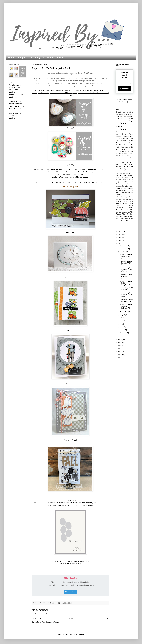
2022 (120, 240)
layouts (127, 169)
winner (118, 221)
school (131, 195)
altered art (120, 112)
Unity (125, 216)
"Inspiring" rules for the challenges (47, 57)
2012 (120, 355)
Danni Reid (71, 330)
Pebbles (130, 188)
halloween (125, 158)
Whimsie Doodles (128, 218)
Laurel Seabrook (71, 440)
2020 (120, 340)
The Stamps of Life (124, 212)
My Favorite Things (124, 174)
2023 (120, 237)
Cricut (118, 138)
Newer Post (37, 618)
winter (131, 221)
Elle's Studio (125, 147)
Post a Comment (41, 614)
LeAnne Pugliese (71, 383)
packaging (119, 186)
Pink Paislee (119, 190)
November (124, 249)
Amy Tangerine (125, 114)
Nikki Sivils (128, 182)
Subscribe (124, 89)
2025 (120, 231)
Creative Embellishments (124, 136)
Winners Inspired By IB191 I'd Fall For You (126, 270)
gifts (126, 153)
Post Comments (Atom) (51, 622)
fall (132, 147)
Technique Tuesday (124, 208)
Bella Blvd (123, 116)
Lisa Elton (71, 233)
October (123, 252)
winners (125, 221)
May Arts (119, 173)
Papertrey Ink (121, 188)
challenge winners (121, 125)
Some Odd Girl (124, 199)
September (124, 312)
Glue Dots (129, 156)
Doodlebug (119, 145)
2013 (120, 352)
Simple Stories (129, 197)
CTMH (123, 138)
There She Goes (128, 214)
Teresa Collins (121, 210)
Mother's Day (127, 173)
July (121, 318)
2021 (120, 243)
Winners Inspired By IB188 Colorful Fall (126, 306)
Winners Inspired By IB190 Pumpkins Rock (126, 283)
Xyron (118, 223)
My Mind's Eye (127, 177)
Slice (117, 199)
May (121, 324)
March (122, 330)
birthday (130, 116)
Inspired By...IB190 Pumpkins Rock (126, 300)
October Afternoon (124, 184)
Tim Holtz (119, 216)
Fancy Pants (120, 149)
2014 (120, 349)
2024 (120, 234)
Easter (126, 145)
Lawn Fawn (119, 169)
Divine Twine (128, 143)
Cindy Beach (70, 278)
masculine (130, 171)
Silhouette (119, 197)
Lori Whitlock (123, 171)
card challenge (121, 119)
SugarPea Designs (124, 206)
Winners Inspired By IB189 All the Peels (126, 295)
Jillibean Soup (128, 167)
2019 (120, 343)
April (122, 327)
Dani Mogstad (121, 141)
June (122, 321)
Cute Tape (130, 138)
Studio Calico (128, 203)
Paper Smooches (128, 186)
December (124, 246)
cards (131, 119)
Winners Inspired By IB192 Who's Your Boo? (126, 256)
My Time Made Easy (123, 180)
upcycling (130, 216)
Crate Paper (128, 134)
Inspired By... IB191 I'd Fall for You (126, 289)
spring (126, 201)
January (123, 336)
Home (11, 57)
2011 (120, 358)
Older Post (104, 618)
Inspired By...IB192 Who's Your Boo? (126, 276)
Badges (22, 57)
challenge (130, 121)
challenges (122, 129)
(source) (71, 128)
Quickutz (124, 193)
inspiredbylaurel (126, 162)
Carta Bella (120, 121)
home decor (123, 160)
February (123, 333)
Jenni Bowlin (121, 164)
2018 (120, 346)
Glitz (123, 156)
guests (118, 158)
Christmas (119, 132)
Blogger (81, 634)
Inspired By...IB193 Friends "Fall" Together (126, 263)
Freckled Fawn (125, 151)
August (123, 315)
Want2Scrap (119, 218)
